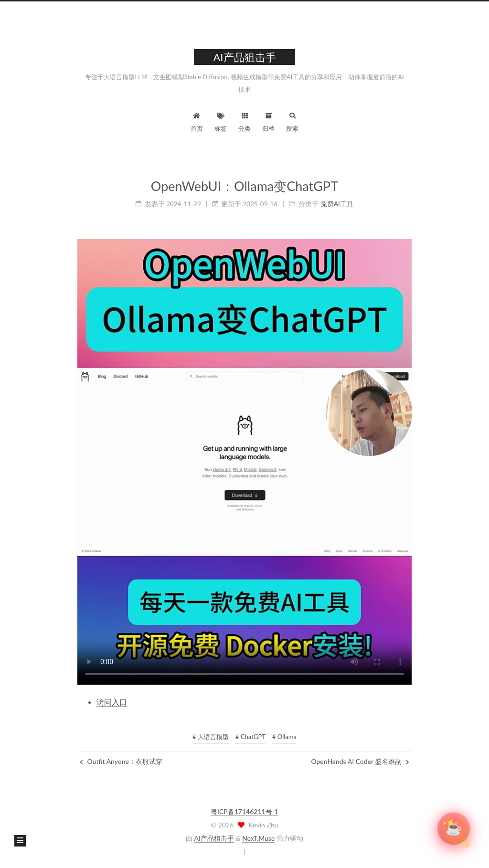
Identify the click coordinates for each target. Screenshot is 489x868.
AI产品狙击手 (214, 838)
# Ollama (284, 737)
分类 (244, 121)
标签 (221, 121)
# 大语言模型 (211, 737)
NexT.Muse (258, 838)
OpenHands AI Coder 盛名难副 (360, 761)
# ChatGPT (250, 737)
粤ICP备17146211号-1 (244, 811)
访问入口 (112, 702)
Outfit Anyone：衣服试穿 (121, 761)
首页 (197, 121)
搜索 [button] (292, 121)
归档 (268, 121)
